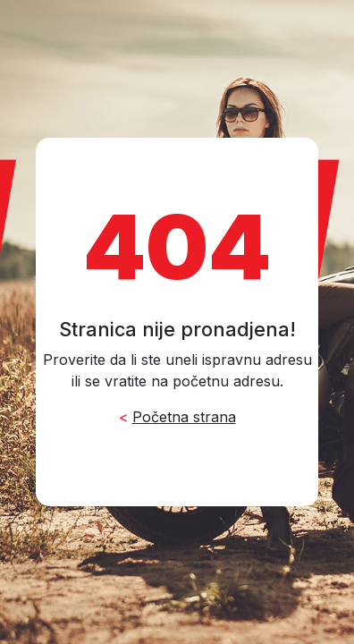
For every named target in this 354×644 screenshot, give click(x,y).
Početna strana (184, 417)
